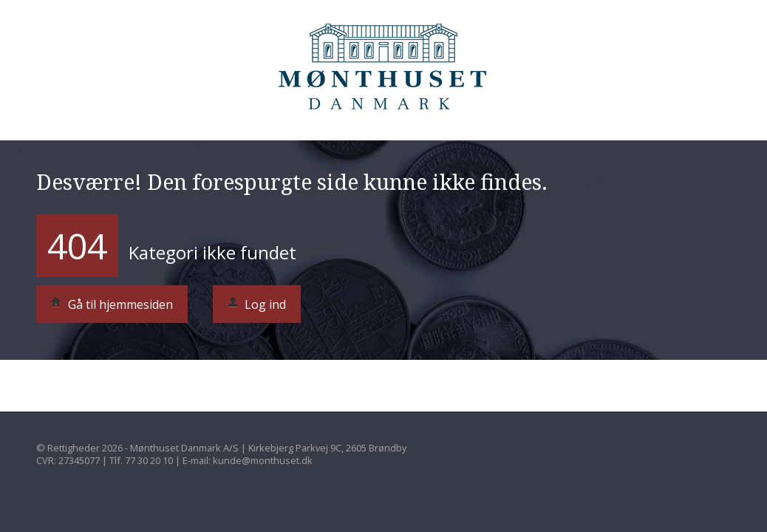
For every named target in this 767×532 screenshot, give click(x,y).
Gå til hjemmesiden (112, 304)
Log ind (257, 304)
